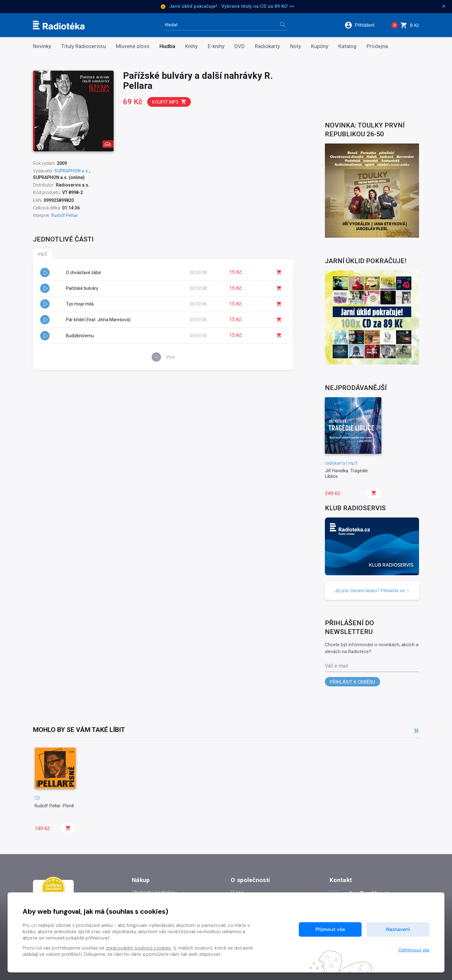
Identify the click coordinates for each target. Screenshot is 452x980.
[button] (364, 25)
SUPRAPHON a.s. (72, 171)
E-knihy (216, 46)
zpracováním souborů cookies (138, 948)
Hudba (167, 46)
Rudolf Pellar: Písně (54, 806)
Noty (296, 46)
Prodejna (377, 46)
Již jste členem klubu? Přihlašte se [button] (372, 591)
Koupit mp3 (169, 102)
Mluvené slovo (133, 46)
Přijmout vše (330, 929)
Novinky (42, 46)
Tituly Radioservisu (83, 46)
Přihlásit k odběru (352, 682)
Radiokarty (267, 46)
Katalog (347, 46)
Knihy (191, 46)
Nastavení (398, 929)
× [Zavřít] (444, 6)
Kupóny (320, 46)
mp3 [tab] (43, 254)
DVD (240, 46)
